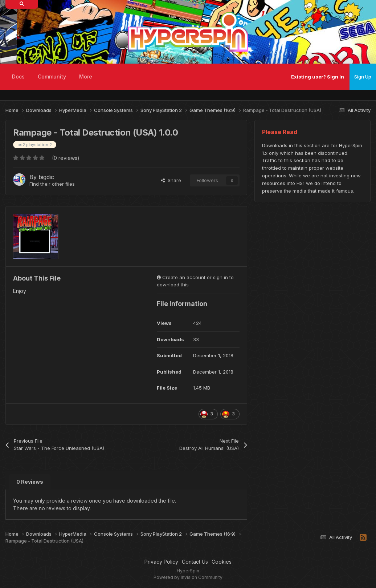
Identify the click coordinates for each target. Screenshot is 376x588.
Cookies (222, 562)
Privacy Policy (161, 562)
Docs (18, 76)
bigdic (46, 177)
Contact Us (195, 562)
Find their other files (52, 184)
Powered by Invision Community (188, 577)
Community (52, 76)
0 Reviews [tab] (30, 482)
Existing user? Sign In (318, 77)
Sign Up (363, 77)
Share (171, 180)
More (86, 76)
